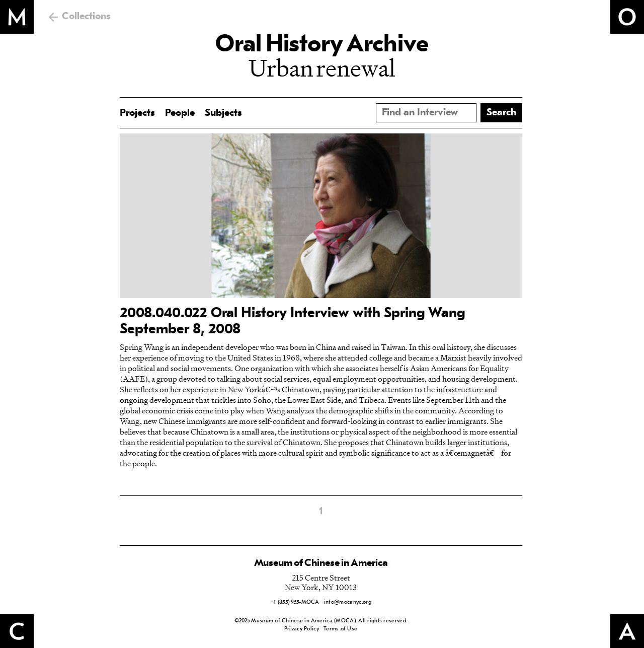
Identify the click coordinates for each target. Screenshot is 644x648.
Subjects (223, 113)
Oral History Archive (322, 45)
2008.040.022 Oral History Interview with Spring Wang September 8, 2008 (293, 322)
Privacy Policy (302, 629)
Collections (86, 17)
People (180, 113)
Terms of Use (340, 629)
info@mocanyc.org (348, 602)
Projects (137, 113)
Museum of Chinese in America (321, 563)
